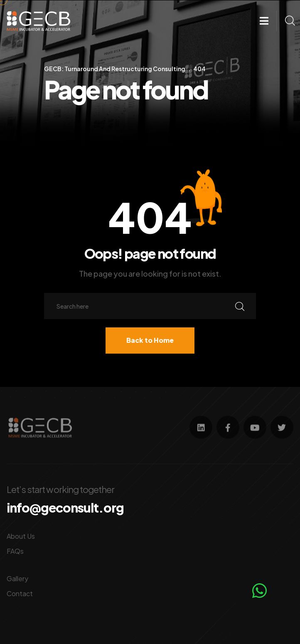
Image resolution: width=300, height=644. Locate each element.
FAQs (15, 551)
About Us (21, 536)
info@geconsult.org (65, 508)
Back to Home (150, 340)
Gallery (17, 578)
